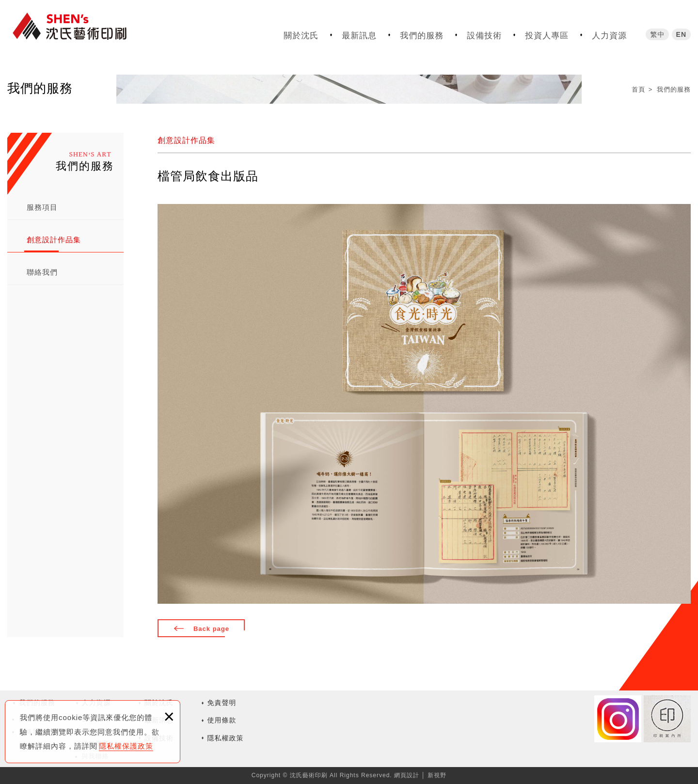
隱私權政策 (226, 738)
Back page (211, 629)
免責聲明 (222, 703)
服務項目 (42, 207)
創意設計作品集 (54, 240)
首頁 (638, 89)
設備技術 (484, 34)
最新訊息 (359, 34)
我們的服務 (422, 34)
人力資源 (609, 34)
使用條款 (222, 720)
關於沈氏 (301, 34)
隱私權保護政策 (126, 746)
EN (681, 32)
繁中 (657, 32)
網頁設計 (407, 775)
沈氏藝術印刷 (80, 30)
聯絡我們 (42, 272)
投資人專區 (547, 34)
